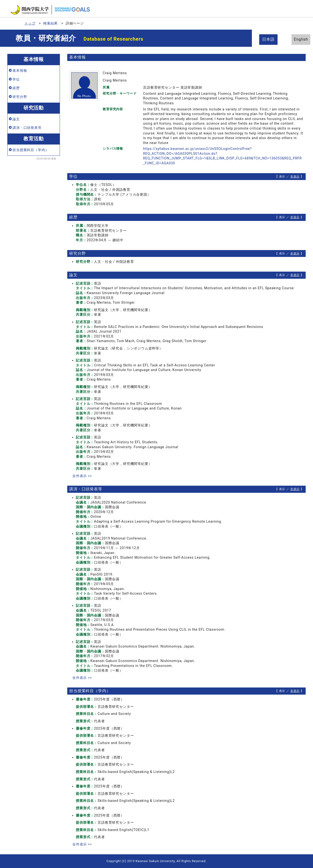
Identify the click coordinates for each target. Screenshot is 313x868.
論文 (16, 119)
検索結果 (50, 23)
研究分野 (20, 97)
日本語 (269, 39)
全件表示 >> (82, 476)
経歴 (16, 88)
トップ (30, 23)
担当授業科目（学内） (31, 150)
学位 (16, 79)
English (296, 39)
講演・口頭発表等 (27, 128)
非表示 (295, 177)
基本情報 (20, 71)
